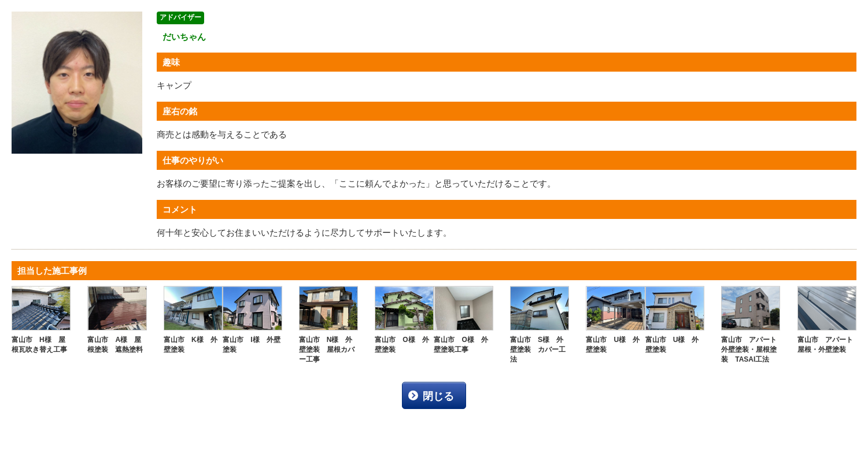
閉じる (438, 396)
